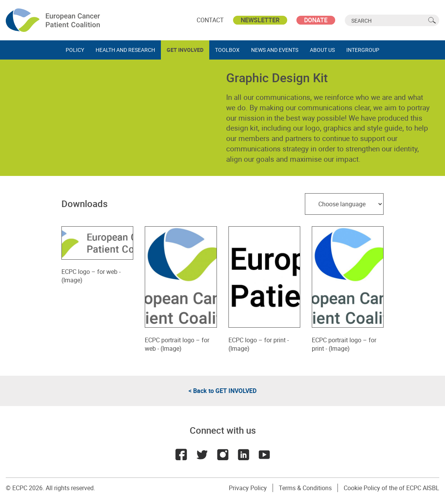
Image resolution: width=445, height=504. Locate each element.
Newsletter (260, 20)
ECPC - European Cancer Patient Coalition (54, 20)
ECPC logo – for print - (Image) (264, 340)
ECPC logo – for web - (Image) (97, 272)
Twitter (202, 454)
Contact (210, 20)
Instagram (223, 454)
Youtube (264, 454)
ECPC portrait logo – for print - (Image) (348, 340)
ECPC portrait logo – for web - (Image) (181, 340)
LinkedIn (243, 454)
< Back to (223, 391)
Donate (316, 20)
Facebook (181, 454)
